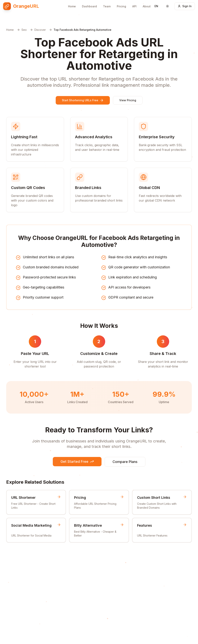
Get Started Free (77, 462)
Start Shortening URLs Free (83, 100)
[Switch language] (156, 4)
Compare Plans (125, 462)
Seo (24, 30)
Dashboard (89, 4)
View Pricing (128, 100)
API (134, 3)
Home (72, 4)
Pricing (121, 4)
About (147, 2)
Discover (40, 30)
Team (107, 4)
